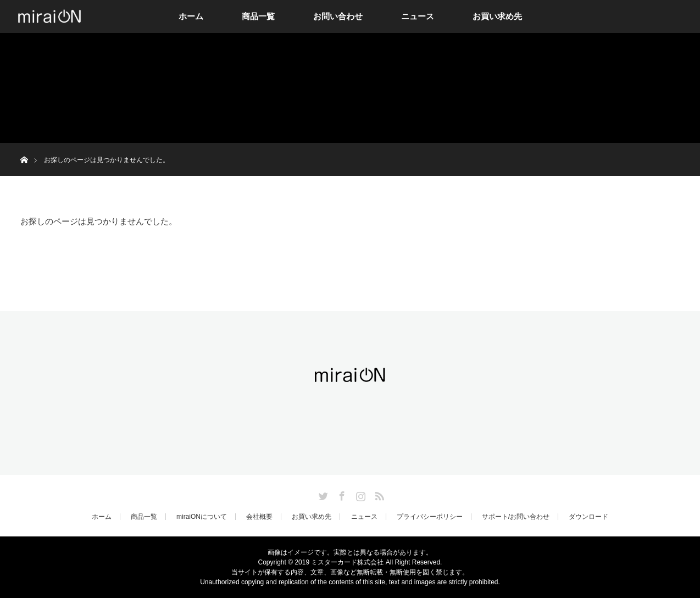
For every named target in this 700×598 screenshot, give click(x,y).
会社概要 (259, 517)
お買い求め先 (497, 16)
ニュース (418, 16)
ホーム (191, 16)
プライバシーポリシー (430, 517)
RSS (378, 494)
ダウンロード (588, 517)
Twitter (322, 494)
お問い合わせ (338, 16)
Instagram (359, 494)
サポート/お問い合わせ (516, 517)
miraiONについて (202, 517)
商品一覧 (258, 16)
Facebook (341, 494)
